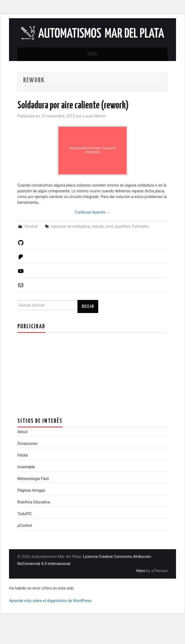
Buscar (88, 306)
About (23, 432)
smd (109, 227)
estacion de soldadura (71, 227)
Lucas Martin (94, 116)
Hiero (141, 571)
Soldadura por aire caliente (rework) (73, 106)
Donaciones (28, 443)
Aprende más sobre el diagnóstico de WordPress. (51, 601)
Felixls (23, 455)
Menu (92, 54)
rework (97, 227)
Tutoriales (140, 227)
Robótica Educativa (34, 502)
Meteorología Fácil (33, 479)
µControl (25, 525)
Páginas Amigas (31, 490)
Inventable (26, 467)
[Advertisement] (58, 371)
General (31, 227)
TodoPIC (25, 514)
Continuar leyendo (92, 212)
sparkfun (122, 227)
